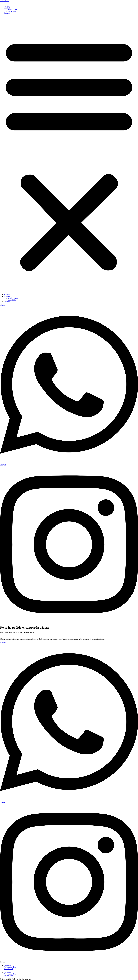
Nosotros (7, 6)
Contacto (7, 13)
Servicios (7, 8)
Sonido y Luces (13, 10)
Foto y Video (12, 11)
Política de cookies (10, 967)
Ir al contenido (5, 1)
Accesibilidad (8, 969)
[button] (69, 154)
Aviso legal (7, 965)
